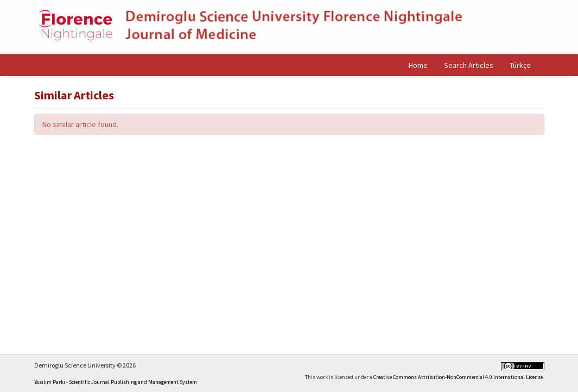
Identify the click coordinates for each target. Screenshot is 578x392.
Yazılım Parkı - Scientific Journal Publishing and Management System (116, 382)
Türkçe (520, 65)
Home (418, 65)
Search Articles (469, 65)
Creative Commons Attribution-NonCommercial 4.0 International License (458, 377)
